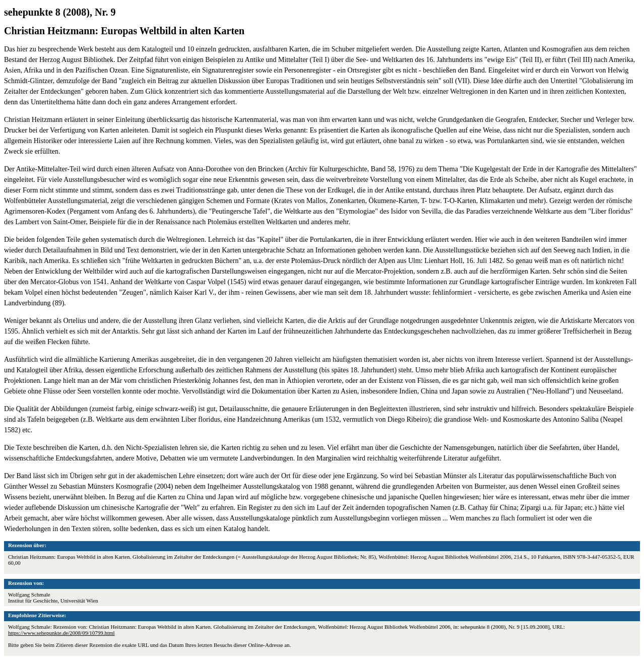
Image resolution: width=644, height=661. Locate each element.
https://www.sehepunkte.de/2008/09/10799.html (61, 633)
